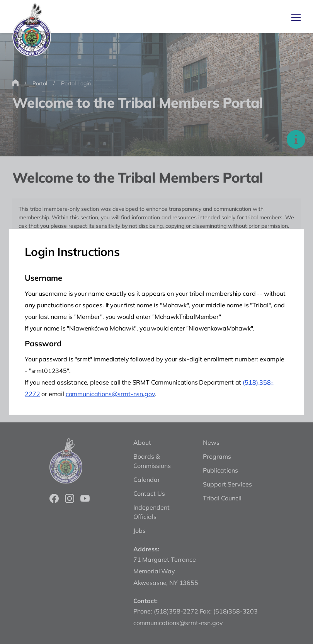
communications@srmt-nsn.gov (110, 394)
